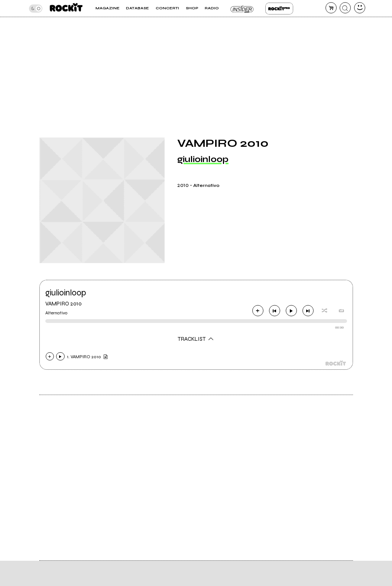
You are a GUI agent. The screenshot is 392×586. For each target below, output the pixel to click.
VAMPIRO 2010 (64, 304)
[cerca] (345, 8)
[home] (66, 8)
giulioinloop (203, 159)
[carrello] (331, 8)
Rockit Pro (279, 9)
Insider (242, 9)
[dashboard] (360, 8)
